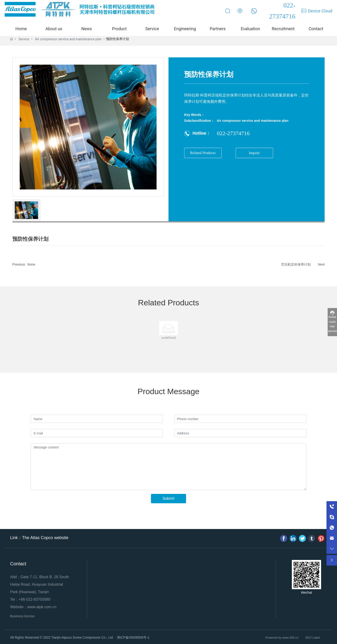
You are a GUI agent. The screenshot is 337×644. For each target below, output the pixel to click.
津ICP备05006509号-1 (133, 637)
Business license (22, 616)
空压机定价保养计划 (296, 264)
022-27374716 (233, 133)
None (31, 264)
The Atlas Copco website (45, 538)
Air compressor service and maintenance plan (253, 121)
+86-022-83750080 (35, 599)
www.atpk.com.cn (42, 607)
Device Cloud (320, 11)
